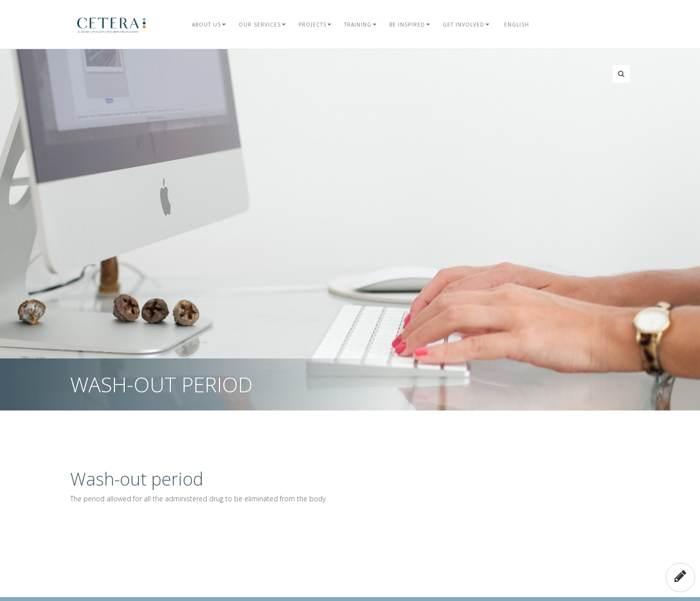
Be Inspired (410, 25)
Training (360, 25)
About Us (209, 25)
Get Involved (466, 25)
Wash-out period (137, 479)
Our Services (262, 25)
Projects (315, 25)
